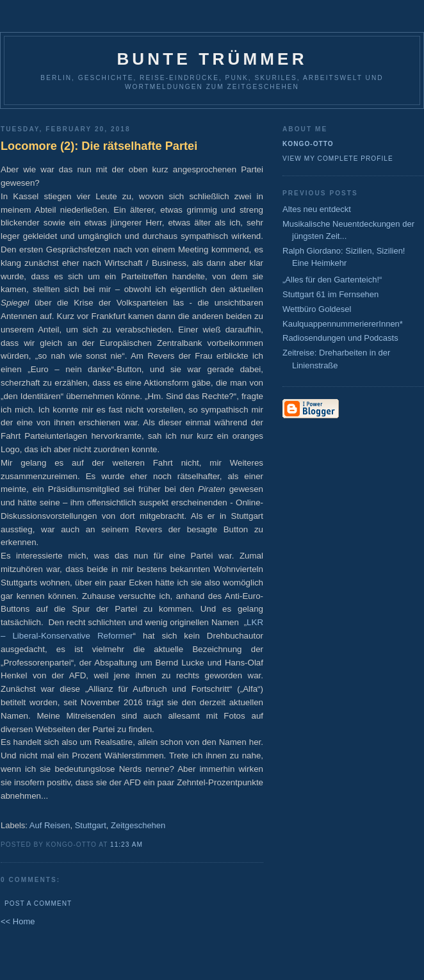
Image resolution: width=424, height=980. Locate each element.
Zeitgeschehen (138, 825)
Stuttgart (91, 825)
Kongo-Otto (308, 144)
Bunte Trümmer (212, 59)
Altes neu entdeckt (317, 209)
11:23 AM (126, 845)
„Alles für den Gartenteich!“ (332, 280)
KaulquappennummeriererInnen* (343, 324)
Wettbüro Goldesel (317, 309)
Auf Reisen (50, 825)
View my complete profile (338, 159)
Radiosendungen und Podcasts (340, 338)
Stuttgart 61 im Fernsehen (330, 294)
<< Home (18, 921)
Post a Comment (38, 903)
